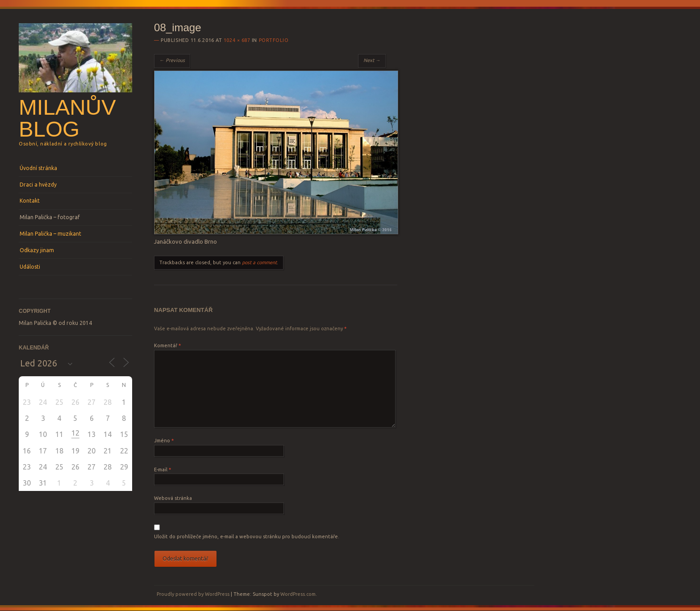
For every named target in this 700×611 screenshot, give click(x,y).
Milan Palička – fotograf (50, 217)
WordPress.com (298, 594)
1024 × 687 (237, 40)
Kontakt (30, 201)
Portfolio (274, 40)
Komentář (167, 345)
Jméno (164, 441)
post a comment (259, 262)
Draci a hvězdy (38, 185)
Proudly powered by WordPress (193, 594)
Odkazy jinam (37, 250)
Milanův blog (67, 118)
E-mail (162, 470)
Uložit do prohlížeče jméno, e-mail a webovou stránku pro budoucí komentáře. (247, 536)
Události (30, 267)
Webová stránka (173, 498)
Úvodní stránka (38, 168)
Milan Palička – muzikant (50, 234)
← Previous (172, 60)
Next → (372, 60)
